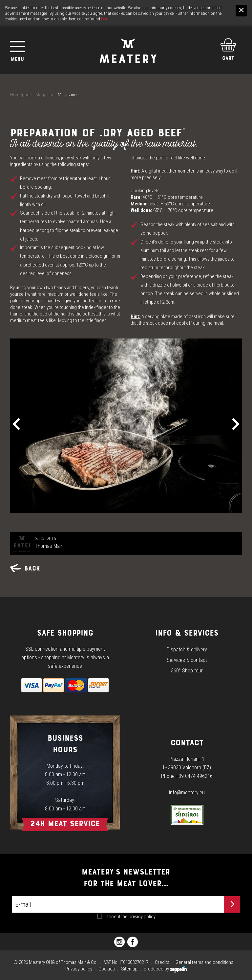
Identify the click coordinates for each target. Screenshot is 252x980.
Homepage (21, 95)
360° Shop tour (187, 671)
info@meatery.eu (187, 793)
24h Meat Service (65, 823)
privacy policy (142, 917)
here (105, 19)
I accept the (130, 917)
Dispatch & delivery (187, 650)
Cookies (107, 969)
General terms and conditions (204, 962)
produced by (165, 969)
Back (25, 568)
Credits (162, 962)
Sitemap (129, 969)
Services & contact (187, 660)
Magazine (45, 95)
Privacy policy (79, 969)
